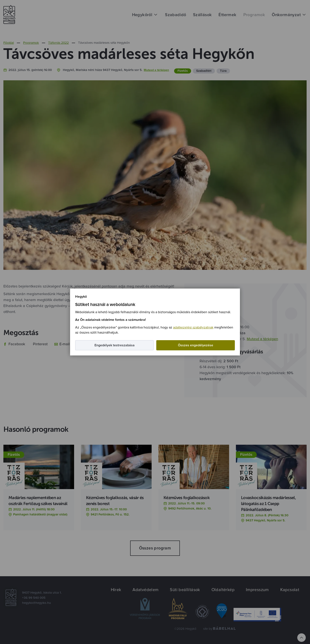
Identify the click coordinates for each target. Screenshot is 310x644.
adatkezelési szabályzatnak (193, 327)
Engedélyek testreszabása (115, 345)
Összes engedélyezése (196, 345)
